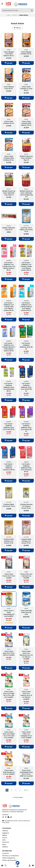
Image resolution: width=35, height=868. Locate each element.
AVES (4, 840)
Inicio (9, 15)
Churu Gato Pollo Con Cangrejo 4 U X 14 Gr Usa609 (26, 735)
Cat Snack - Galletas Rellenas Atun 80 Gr (26, 346)
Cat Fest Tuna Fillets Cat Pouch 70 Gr (26, 230)
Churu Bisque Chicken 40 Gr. (26, 53)
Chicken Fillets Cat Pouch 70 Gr (9, 505)
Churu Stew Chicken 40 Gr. (9, 122)
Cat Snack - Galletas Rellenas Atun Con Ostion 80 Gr (26, 387)
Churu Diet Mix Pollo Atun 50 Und (26, 613)
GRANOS (5, 847)
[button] (9, 63)
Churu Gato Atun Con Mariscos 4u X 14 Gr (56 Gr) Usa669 (26, 655)
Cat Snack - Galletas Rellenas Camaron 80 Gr (9, 467)
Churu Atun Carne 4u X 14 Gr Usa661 (9, 576)
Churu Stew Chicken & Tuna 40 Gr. (26, 89)
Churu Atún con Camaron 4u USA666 (26, 576)
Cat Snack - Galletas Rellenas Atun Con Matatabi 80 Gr (9, 387)
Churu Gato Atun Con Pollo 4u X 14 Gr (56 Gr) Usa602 (9, 694)
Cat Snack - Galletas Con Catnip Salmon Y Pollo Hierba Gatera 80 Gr (9, 347)
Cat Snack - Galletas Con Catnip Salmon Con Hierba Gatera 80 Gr (26, 307)
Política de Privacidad (10, 860)
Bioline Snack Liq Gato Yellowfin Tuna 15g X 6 (9, 193)
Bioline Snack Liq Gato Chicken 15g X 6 (26, 158)
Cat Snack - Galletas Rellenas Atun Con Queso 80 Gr (26, 428)
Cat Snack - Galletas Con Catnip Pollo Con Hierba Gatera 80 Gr (9, 307)
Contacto (6, 853)
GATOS (15, 15)
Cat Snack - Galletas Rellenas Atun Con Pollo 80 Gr (9, 427)
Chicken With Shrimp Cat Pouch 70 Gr (26, 541)
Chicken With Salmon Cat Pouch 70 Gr (9, 541)
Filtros (17, 28)
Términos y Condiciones (10, 856)
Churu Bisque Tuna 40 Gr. (9, 88)
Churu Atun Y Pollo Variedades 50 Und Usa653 (9, 613)
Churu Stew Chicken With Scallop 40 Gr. (9, 158)
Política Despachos (9, 858)
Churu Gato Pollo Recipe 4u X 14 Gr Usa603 (9, 772)
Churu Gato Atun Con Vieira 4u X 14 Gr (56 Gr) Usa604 (9, 735)
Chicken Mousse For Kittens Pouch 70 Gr (26, 506)
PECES (4, 845)
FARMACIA (6, 833)
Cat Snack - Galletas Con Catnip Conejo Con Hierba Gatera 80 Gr (26, 266)
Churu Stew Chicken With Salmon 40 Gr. (26, 123)
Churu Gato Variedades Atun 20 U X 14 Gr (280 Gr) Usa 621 (26, 773)
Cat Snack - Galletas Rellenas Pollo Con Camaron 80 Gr (26, 468)
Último (26, 790)
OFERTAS (5, 831)
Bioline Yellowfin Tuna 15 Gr (9, 229)
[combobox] (17, 10)
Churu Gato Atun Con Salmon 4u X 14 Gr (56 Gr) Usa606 (26, 695)
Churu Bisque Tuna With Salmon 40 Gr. (9, 54)
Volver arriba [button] (17, 798)
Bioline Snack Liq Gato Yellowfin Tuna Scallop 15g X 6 (26, 194)
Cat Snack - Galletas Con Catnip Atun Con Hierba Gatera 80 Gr (9, 266)
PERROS (5, 835)
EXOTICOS (6, 842)
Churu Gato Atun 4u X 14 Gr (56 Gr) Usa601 (9, 653)
